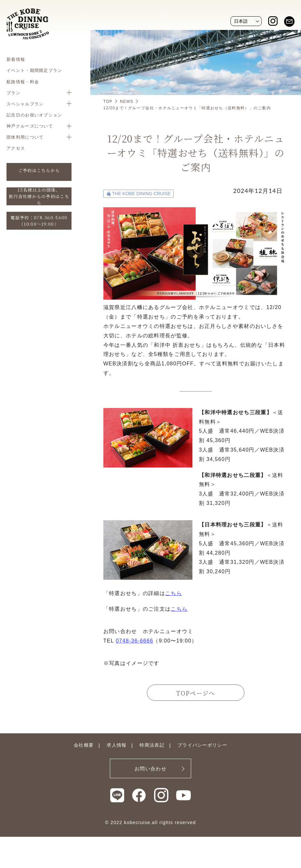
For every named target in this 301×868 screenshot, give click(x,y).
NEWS (127, 102)
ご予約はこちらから (39, 170)
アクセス (16, 148)
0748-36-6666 (134, 641)
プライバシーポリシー (202, 745)
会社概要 (84, 745)
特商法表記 (152, 745)
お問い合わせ (150, 769)
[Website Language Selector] (246, 21)
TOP (108, 102)
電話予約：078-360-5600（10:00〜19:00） (39, 221)
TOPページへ (196, 693)
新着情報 (16, 59)
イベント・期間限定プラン (34, 70)
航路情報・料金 (23, 82)
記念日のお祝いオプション (34, 115)
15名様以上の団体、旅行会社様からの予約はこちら (39, 196)
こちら (174, 593)
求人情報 (117, 745)
